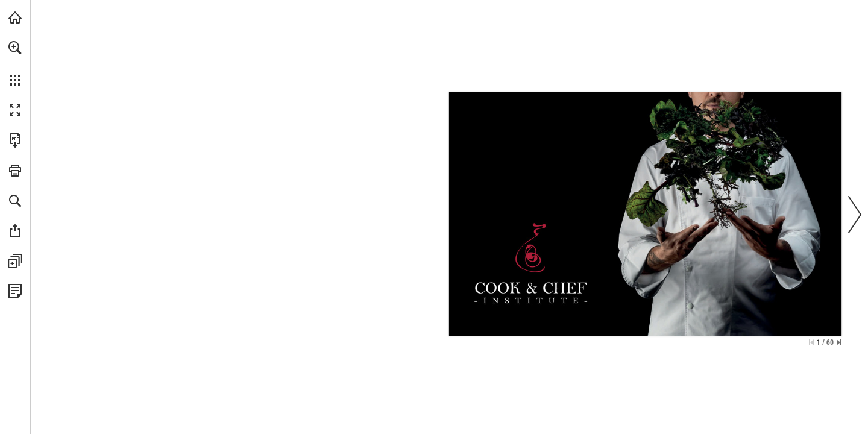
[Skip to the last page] (839, 342)
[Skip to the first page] (811, 342)
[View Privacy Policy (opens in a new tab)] (15, 291)
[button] (15, 48)
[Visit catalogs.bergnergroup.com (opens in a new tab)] (15, 17)
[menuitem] (15, 63)
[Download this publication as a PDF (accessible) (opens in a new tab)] (15, 140)
